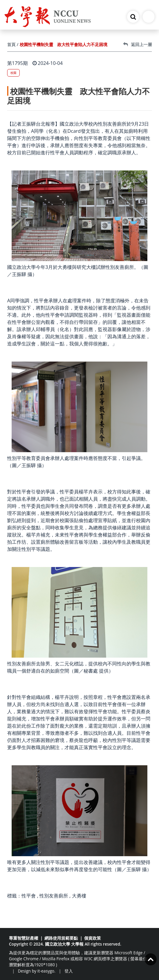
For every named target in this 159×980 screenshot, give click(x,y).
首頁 (11, 44)
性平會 (29, 896)
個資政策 (92, 938)
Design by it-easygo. (37, 971)
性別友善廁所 (54, 896)
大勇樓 (79, 896)
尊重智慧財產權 (24, 938)
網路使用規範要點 (61, 938)
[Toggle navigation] (149, 17)
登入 (69, 971)
